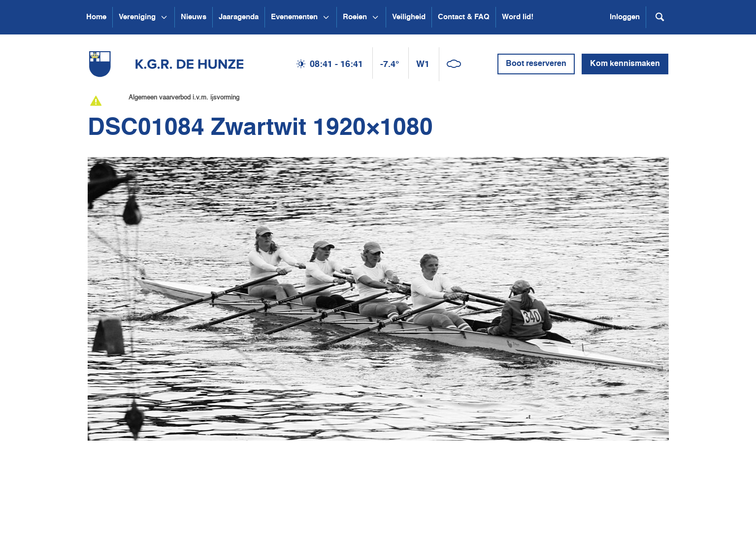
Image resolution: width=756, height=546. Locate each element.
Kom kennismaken (625, 64)
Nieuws (194, 17)
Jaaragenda (239, 17)
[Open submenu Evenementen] (326, 17)
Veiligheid (409, 17)
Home (96, 17)
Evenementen (294, 17)
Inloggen (625, 17)
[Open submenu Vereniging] (164, 17)
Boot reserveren (536, 64)
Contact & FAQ (464, 17)
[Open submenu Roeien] (375, 17)
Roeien (355, 17)
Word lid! (518, 17)
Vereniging (137, 17)
